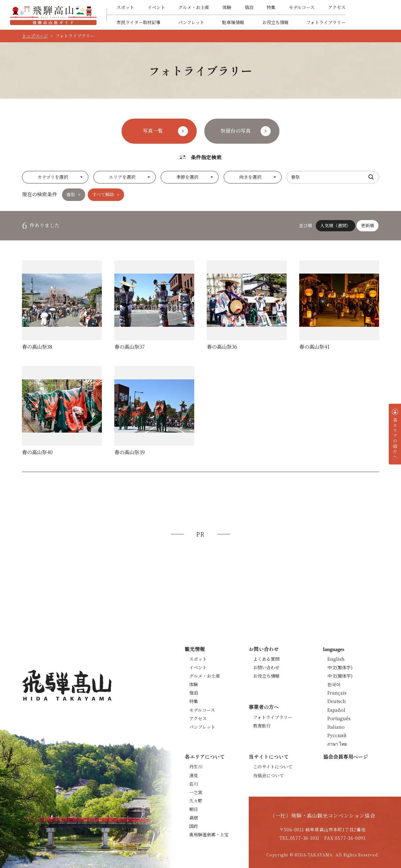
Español (336, 710)
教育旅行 (262, 726)
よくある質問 (266, 659)
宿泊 (249, 7)
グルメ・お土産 (194, 7)
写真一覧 (153, 131)
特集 (271, 7)
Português (339, 718)
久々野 (196, 801)
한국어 (334, 684)
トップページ (35, 36)
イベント (156, 7)
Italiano (336, 727)
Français (337, 693)
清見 (194, 775)
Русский (337, 735)
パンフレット (191, 22)
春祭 (71, 194)
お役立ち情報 (275, 22)
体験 (227, 7)
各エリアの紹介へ (395, 438)
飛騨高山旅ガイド (53, 15)
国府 (194, 826)
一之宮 (196, 792)
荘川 (194, 784)
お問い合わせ (266, 667)
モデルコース (302, 7)
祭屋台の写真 (236, 131)
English (336, 659)
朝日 (194, 809)
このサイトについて (273, 767)
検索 (371, 177)
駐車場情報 (233, 22)
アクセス (337, 7)
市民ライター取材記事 (138, 22)
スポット (125, 7)
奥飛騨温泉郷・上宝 (209, 835)
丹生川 (196, 767)
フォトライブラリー (326, 22)
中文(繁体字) (340, 667)
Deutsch (337, 701)
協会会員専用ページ (346, 757)
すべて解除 (103, 194)
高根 (194, 818)
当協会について (268, 775)
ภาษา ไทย (337, 744)
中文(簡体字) (340, 676)
